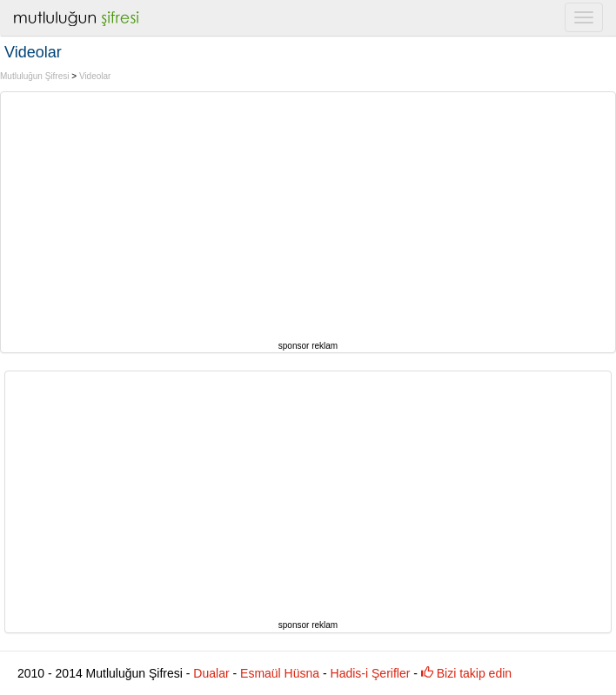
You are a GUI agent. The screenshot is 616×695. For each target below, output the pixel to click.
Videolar (95, 76)
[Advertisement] (308, 214)
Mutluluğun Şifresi (34, 76)
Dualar (211, 673)
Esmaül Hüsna (280, 673)
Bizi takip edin (466, 673)
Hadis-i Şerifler (371, 673)
